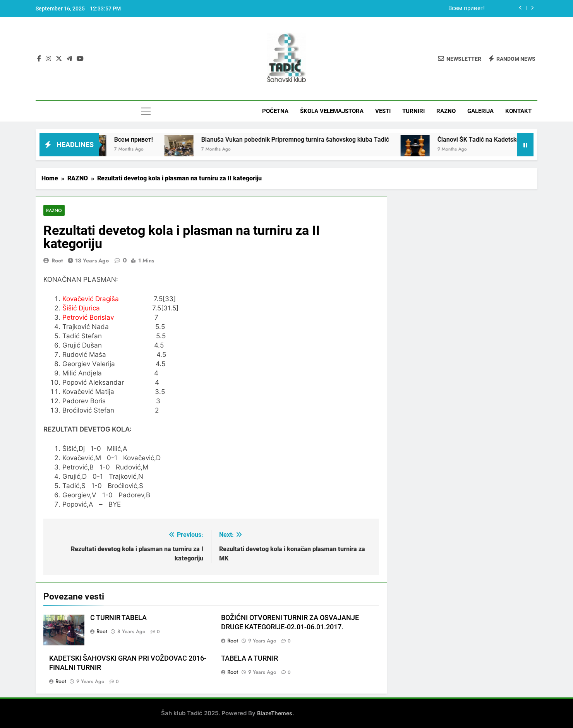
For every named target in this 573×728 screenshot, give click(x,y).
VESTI (383, 111)
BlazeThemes (275, 713)
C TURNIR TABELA (118, 618)
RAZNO (446, 111)
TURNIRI (413, 111)
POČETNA (275, 111)
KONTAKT (518, 111)
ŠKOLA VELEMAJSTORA (332, 111)
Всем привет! (467, 9)
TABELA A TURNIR (250, 658)
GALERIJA (480, 111)
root (57, 260)
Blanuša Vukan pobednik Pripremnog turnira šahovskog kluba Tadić (317, 140)
